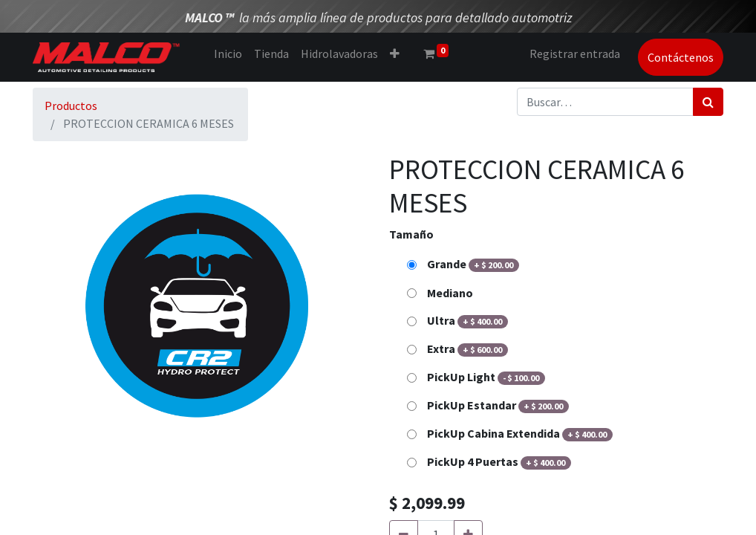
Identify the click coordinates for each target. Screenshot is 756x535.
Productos (71, 106)
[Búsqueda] (708, 102)
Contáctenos (681, 57)
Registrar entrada (575, 53)
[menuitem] (228, 53)
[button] (395, 53)
